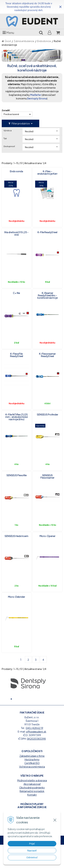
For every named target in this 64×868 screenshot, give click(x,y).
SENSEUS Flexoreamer (47, 476)
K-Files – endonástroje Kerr (47, 172)
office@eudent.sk (36, 755)
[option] (28, 683)
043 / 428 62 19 (34, 751)
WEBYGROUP (38, 865)
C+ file (16, 293)
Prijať (32, 844)
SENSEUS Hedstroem (16, 536)
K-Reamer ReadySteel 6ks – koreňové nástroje (48, 295)
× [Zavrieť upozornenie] (60, 7)
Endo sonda (16, 171)
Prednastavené (11, 114)
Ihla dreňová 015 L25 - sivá (16, 233)
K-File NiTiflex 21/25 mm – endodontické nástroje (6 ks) (16, 417)
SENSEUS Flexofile (17, 475)
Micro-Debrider (17, 597)
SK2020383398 (36, 762)
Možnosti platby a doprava (32, 804)
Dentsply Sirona (37, 98)
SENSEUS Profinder (48, 414)
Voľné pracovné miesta (32, 790)
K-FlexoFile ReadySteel (17, 355)
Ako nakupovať (32, 807)
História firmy (32, 783)
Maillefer (36, 95)
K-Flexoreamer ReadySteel (47, 355)
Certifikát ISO (32, 786)
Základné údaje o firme (32, 779)
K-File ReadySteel (47, 232)
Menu (8, 33)
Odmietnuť (32, 857)
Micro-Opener (48, 536)
